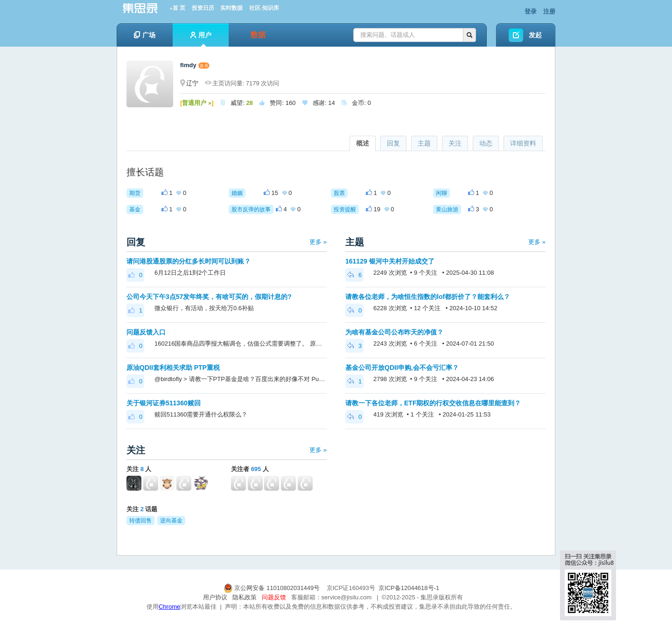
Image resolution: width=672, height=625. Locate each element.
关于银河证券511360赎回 (164, 403)
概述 (363, 143)
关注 (455, 143)
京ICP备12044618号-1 (409, 588)
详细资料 (523, 143)
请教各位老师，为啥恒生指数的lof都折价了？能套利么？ (428, 297)
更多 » (318, 242)
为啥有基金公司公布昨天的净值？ (394, 332)
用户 (201, 39)
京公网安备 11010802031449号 (273, 588)
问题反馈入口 (146, 332)
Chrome (169, 607)
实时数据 (231, 8)
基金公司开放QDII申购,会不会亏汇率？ (402, 368)
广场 (145, 35)
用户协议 (215, 597)
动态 (486, 143)
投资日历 (203, 8)
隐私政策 (245, 597)
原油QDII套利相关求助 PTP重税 (173, 368)
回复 (393, 143)
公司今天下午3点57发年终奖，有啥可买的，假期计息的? (209, 297)
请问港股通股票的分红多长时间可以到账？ (189, 261)
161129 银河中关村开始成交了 (390, 261)
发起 (535, 35)
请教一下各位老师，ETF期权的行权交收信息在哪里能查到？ (433, 403)
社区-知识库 (264, 8)
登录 (531, 11)
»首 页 (178, 8)
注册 (549, 11)
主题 (424, 143)
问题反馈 (274, 597)
